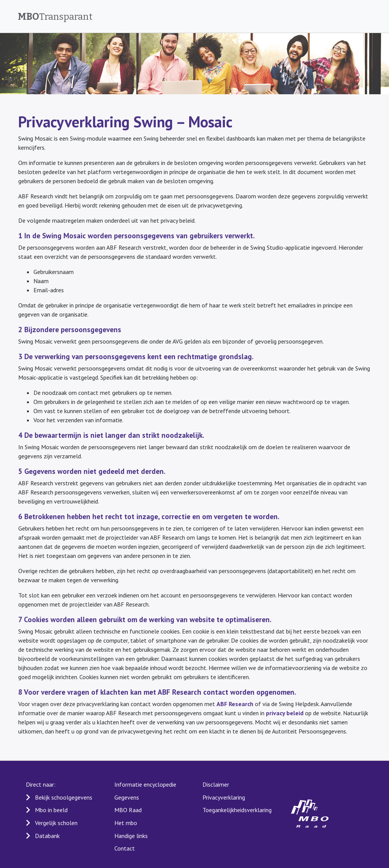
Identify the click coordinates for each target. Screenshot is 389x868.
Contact (125, 848)
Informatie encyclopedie (145, 784)
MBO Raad (128, 810)
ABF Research (235, 704)
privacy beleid (285, 713)
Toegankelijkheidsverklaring (237, 810)
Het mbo (126, 823)
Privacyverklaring (224, 797)
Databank (47, 836)
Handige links (131, 836)
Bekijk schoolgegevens (64, 797)
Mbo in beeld (51, 810)
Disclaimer (216, 784)
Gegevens (127, 797)
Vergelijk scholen (56, 823)
